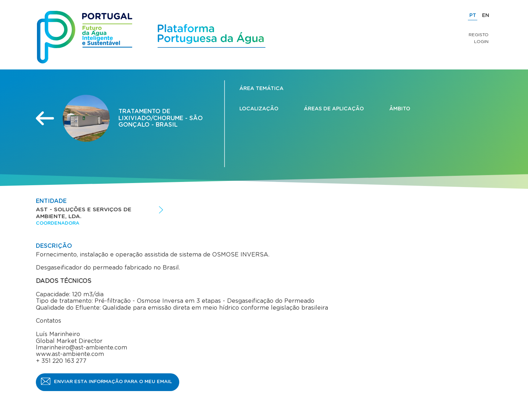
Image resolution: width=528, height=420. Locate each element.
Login (481, 42)
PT (473, 16)
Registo (479, 35)
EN (486, 16)
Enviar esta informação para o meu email (113, 382)
